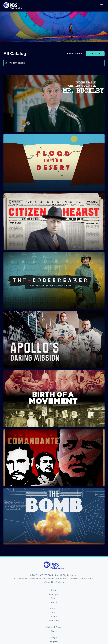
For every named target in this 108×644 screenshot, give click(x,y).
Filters (95, 54)
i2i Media (59, 582)
